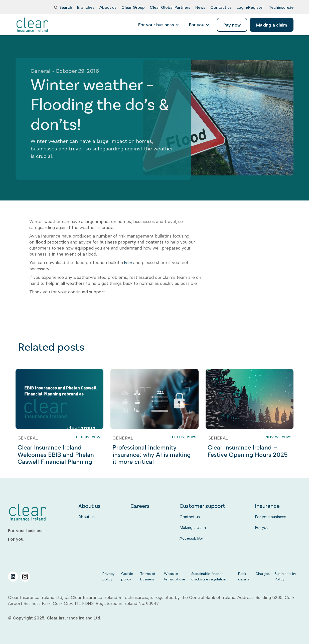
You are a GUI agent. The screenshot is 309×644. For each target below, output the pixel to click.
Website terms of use (175, 576)
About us (87, 517)
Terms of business (148, 576)
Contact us (190, 517)
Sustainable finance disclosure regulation (209, 576)
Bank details (244, 576)
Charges (263, 574)
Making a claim (193, 527)
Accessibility (191, 538)
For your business (271, 517)
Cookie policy (127, 576)
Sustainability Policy (285, 576)
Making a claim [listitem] (272, 25)
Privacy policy (108, 576)
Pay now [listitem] (232, 25)
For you (262, 527)
